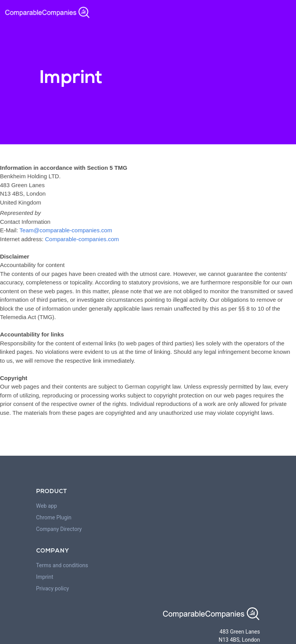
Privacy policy (53, 588)
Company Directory (59, 529)
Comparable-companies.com (82, 239)
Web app (47, 506)
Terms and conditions (62, 565)
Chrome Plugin (54, 517)
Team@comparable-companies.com (66, 230)
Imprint (45, 577)
